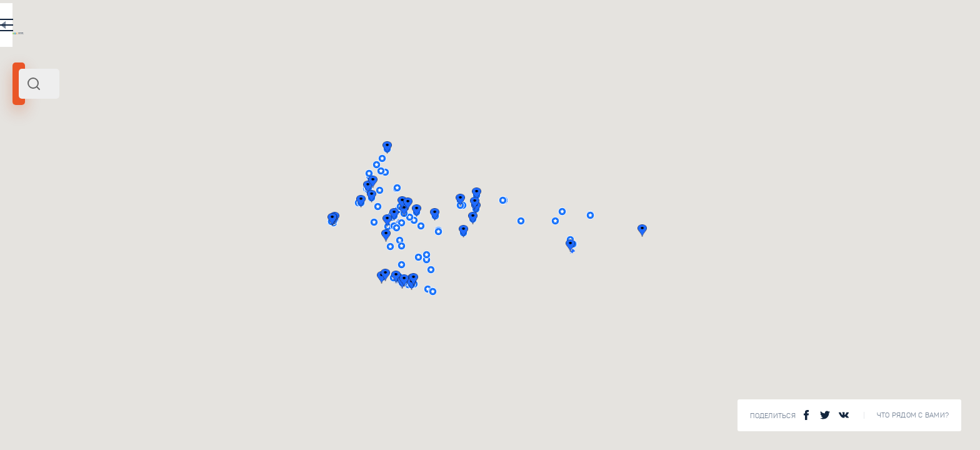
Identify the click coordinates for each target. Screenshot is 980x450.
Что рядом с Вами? (913, 415)
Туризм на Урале (216, 210)
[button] (616, 214)
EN (374, 27)
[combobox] (219, 84)
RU (348, 27)
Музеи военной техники (231, 422)
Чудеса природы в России (236, 316)
